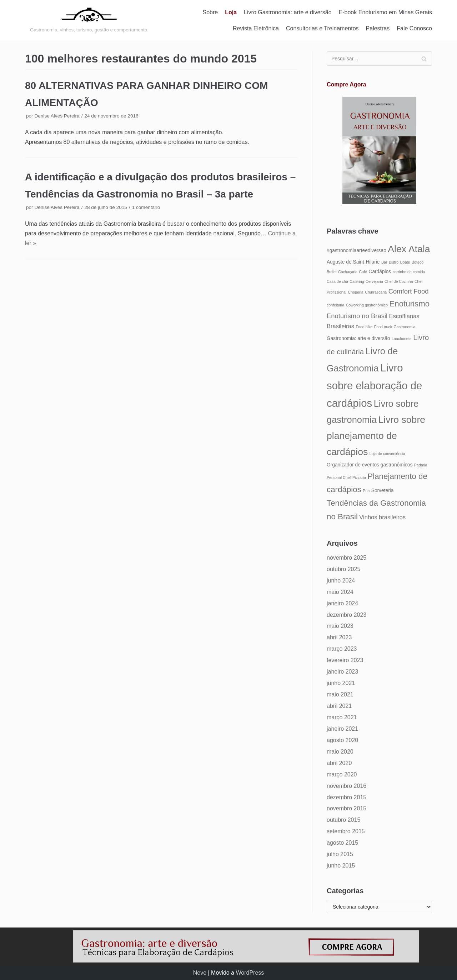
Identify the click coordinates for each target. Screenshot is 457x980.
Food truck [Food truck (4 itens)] (383, 327)
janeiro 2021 (342, 729)
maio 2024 (340, 592)
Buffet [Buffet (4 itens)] (332, 272)
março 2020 (342, 774)
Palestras (378, 28)
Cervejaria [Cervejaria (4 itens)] (374, 281)
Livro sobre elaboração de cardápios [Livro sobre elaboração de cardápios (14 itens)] (374, 385)
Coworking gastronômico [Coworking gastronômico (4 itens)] (367, 305)
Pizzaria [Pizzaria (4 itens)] (359, 477)
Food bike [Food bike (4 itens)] (364, 327)
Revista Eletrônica (256, 28)
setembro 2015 (346, 831)
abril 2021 (339, 706)
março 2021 (342, 717)
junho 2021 (341, 683)
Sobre (210, 12)
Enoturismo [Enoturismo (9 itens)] (409, 304)
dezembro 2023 (346, 615)
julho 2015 (340, 854)
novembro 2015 (346, 808)
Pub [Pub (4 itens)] (366, 491)
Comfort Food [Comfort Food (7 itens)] (409, 291)
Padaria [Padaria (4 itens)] (421, 465)
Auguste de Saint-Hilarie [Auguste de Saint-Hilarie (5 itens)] (353, 262)
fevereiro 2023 (345, 660)
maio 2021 (340, 694)
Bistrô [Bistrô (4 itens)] (394, 262)
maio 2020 (340, 752)
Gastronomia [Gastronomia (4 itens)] (405, 327)
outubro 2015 (343, 820)
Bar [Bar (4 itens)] (384, 262)
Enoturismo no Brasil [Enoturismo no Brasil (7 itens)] (357, 316)
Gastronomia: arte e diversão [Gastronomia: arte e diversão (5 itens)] (358, 338)
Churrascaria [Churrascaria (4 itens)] (376, 292)
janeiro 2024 (342, 603)
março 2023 (342, 649)
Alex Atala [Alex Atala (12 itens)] (409, 249)
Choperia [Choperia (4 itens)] (356, 292)
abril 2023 (339, 637)
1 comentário (146, 207)
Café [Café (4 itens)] (363, 272)
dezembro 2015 (346, 797)
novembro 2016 (346, 786)
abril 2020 (339, 763)
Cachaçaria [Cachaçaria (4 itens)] (348, 272)
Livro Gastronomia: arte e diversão (288, 12)
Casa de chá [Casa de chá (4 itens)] (337, 281)
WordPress (250, 973)
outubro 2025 (343, 569)
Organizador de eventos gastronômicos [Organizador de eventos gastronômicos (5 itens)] (370, 465)
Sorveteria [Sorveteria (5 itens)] (383, 491)
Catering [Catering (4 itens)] (357, 281)
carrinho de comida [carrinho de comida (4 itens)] (409, 272)
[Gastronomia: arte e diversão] (89, 20)
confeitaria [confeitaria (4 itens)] (335, 305)
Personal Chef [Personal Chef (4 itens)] (339, 477)
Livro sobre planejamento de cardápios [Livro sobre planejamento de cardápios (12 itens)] (376, 436)
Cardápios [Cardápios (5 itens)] (380, 272)
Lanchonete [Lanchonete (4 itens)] (402, 339)
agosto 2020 (342, 740)
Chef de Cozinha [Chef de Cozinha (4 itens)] (399, 281)
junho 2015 (341, 866)
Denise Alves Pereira (57, 116)
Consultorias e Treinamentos (322, 28)
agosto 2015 (342, 843)
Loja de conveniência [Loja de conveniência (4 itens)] (387, 454)
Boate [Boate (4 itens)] (405, 262)
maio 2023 (340, 626)
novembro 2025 (346, 558)
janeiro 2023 (342, 672)
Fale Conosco (414, 28)
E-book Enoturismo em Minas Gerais (385, 12)
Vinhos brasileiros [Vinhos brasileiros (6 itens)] (382, 517)
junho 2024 (341, 581)
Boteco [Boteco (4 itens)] (418, 262)
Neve (200, 973)
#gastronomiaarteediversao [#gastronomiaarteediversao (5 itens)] (356, 251)
